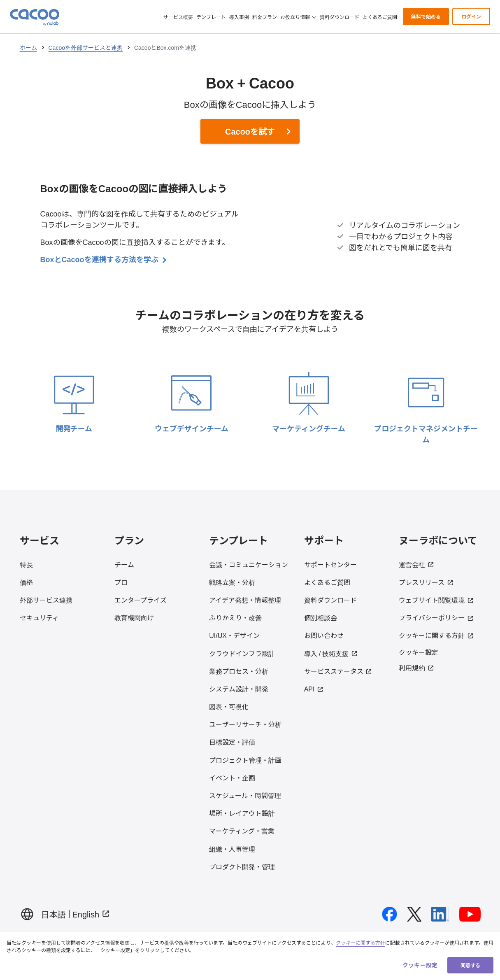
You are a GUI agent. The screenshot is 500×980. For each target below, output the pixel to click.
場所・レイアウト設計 (242, 813)
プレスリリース (426, 582)
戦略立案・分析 (232, 582)
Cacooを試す (250, 131)
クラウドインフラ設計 (242, 653)
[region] (250, 956)
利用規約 (416, 668)
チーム (124, 564)
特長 (26, 564)
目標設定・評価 (232, 742)
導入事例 (239, 17)
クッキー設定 (419, 652)
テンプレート (211, 17)
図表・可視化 (229, 706)
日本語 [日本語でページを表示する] (53, 914)
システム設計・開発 (239, 689)
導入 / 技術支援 (331, 653)
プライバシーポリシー (436, 617)
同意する (470, 965)
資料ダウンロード (340, 17)
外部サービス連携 (46, 600)
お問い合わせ (324, 635)
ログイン (471, 16)
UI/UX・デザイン (234, 635)
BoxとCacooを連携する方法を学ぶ (103, 259)
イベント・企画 (232, 777)
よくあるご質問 (380, 17)
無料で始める (426, 16)
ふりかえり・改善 (235, 617)
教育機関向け (134, 617)
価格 (26, 582)
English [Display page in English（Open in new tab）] (91, 914)
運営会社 (416, 564)
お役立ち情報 (298, 17)
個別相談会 (321, 617)
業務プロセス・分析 (239, 671)
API (314, 689)
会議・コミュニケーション (249, 564)
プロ (121, 582)
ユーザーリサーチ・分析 (245, 724)
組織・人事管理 (232, 849)
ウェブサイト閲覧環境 (436, 600)
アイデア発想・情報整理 (245, 600)
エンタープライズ (141, 600)
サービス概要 (178, 17)
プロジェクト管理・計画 (245, 760)
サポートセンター (330, 564)
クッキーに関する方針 (436, 635)
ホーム (28, 47)
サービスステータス (338, 671)
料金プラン (265, 17)
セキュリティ (39, 617)
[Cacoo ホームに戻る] (35, 17)
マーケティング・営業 (242, 831)
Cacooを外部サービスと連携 (86, 47)
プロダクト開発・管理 (242, 866)
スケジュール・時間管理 (245, 795)
